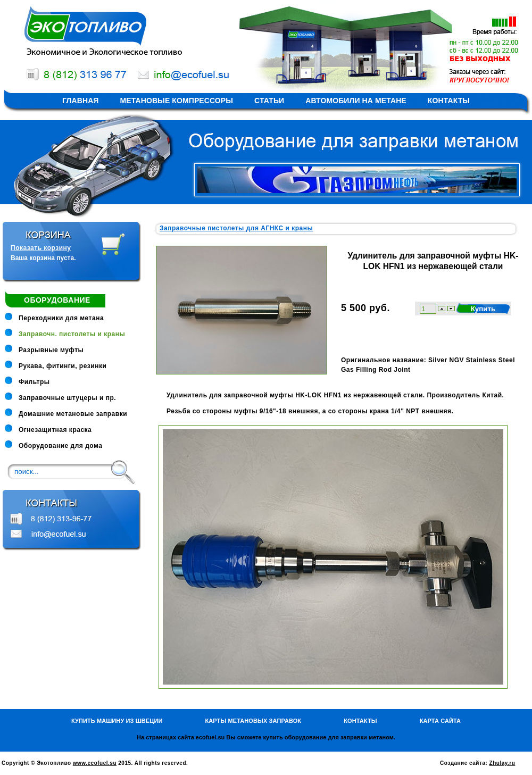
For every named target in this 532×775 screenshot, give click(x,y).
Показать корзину (41, 248)
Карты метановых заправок (253, 721)
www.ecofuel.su (95, 763)
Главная (81, 101)
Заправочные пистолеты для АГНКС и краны (236, 228)
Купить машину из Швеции (117, 721)
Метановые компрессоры (177, 101)
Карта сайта (440, 721)
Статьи (269, 101)
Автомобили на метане (356, 101)
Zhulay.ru (502, 763)
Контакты (449, 101)
